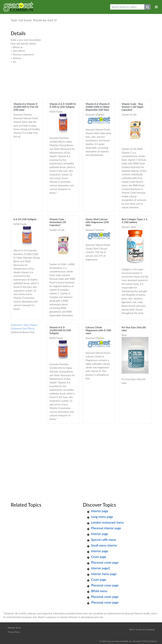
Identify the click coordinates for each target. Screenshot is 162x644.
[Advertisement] (81, 459)
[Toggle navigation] (156, 7)
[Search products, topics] (127, 7)
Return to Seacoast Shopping (142, 629)
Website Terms (14, 628)
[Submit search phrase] (147, 7)
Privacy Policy (14, 632)
